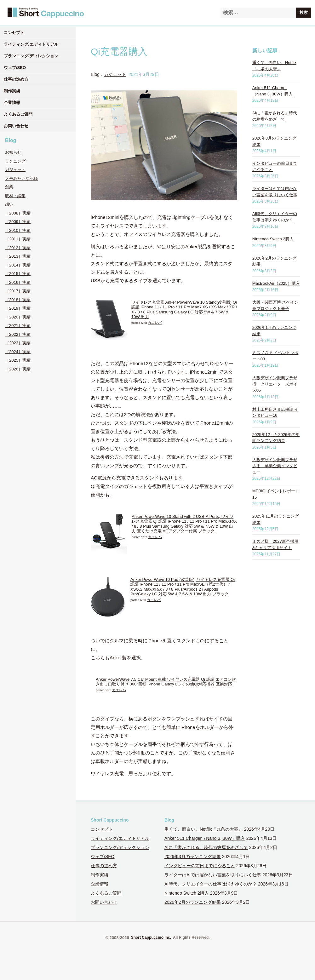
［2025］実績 (18, 360)
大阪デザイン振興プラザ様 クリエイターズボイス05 (275, 384)
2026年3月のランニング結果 (193, 857)
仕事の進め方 (16, 79)
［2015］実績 (18, 274)
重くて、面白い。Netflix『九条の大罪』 (204, 829)
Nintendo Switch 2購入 (273, 239)
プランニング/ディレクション (31, 56)
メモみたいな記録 (21, 178)
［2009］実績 (18, 222)
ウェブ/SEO (15, 68)
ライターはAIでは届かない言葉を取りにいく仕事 (213, 875)
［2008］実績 (18, 213)
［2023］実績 (18, 343)
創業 (9, 187)
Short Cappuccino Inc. (151, 937)
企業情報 (12, 103)
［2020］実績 (18, 317)
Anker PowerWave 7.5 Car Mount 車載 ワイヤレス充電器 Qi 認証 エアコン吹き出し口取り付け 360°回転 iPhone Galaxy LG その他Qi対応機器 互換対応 (166, 682)
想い (9, 204)
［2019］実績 (18, 308)
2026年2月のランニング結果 (193, 902)
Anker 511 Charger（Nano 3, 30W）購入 (205, 838)
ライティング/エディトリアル (31, 44)
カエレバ (155, 323)
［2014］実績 (18, 265)
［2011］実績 (18, 239)
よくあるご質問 (18, 114)
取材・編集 (15, 196)
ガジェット (15, 170)
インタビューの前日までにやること (200, 866)
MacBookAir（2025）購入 (276, 283)
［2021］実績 (18, 326)
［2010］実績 (18, 230)
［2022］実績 (18, 334)
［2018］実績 (18, 300)
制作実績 (12, 91)
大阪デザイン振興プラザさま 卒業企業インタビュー (275, 466)
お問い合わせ (16, 126)
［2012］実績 (18, 248)
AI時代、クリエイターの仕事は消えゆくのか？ (211, 884)
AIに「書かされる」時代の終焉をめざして (206, 847)
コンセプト (14, 33)
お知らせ (13, 152)
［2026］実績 (18, 369)
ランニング (15, 161)
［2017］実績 (18, 291)
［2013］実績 (18, 256)
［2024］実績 (18, 352)
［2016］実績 (18, 282)
